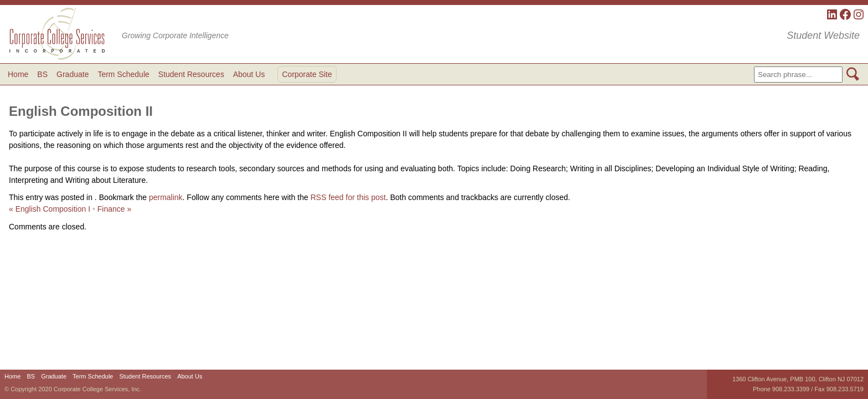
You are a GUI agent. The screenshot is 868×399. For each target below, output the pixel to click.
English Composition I (50, 209)
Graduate (73, 74)
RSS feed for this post (348, 197)
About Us (249, 74)
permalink (166, 197)
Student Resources (191, 74)
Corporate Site (307, 74)
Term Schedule (123, 74)
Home (18, 74)
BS (42, 74)
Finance (115, 209)
